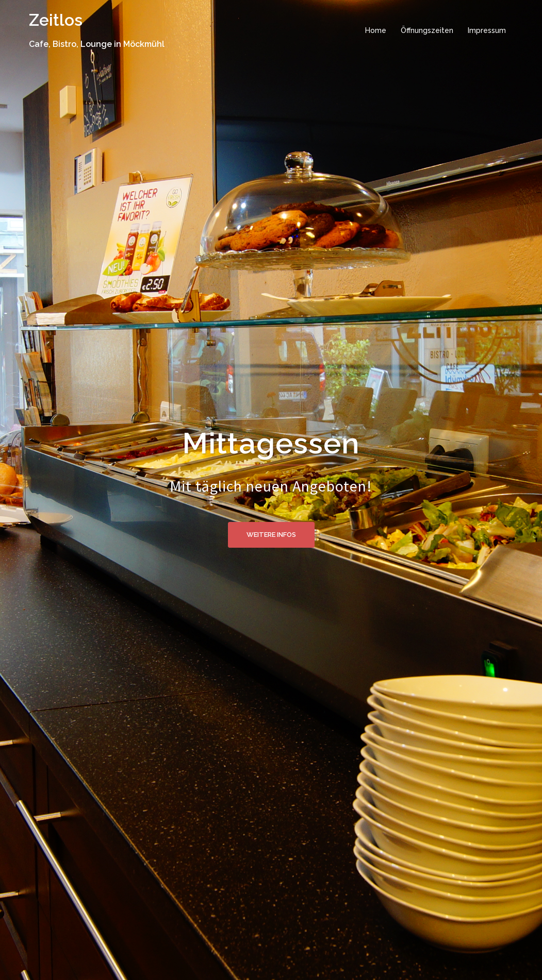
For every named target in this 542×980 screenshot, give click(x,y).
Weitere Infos (271, 535)
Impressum (487, 30)
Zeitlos (56, 20)
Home (376, 30)
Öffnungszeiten (427, 30)
